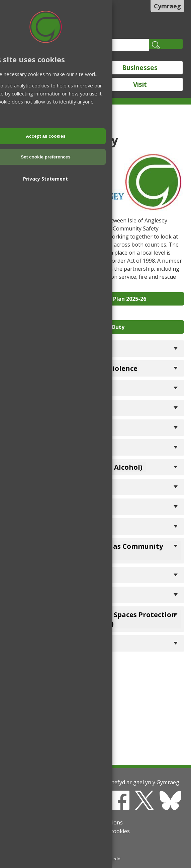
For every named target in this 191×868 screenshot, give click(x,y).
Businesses (140, 68)
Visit (140, 84)
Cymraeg (167, 6)
